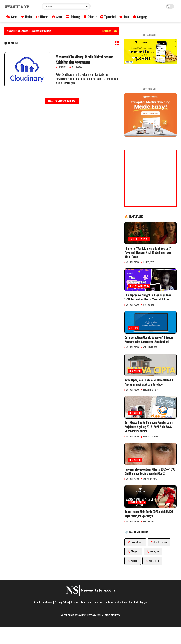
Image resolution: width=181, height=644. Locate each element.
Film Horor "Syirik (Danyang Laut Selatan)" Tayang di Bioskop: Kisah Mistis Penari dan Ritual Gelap (148, 252)
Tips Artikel (108, 17)
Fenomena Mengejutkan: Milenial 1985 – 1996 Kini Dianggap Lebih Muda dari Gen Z (150, 471)
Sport (57, 17)
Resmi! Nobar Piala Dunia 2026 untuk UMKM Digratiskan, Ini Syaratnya (148, 514)
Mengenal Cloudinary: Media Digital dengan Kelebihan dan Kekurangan (84, 59)
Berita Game (137, 542)
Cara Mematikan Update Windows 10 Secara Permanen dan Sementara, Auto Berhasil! (149, 340)
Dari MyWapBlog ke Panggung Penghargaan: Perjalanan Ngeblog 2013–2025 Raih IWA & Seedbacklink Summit (148, 427)
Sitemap (75, 602)
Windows (133, 328)
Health (26, 17)
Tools (124, 17)
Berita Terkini (160, 542)
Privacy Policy (62, 602)
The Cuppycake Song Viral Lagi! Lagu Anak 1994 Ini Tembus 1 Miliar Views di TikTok (148, 297)
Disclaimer (47, 602)
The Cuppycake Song (139, 286)
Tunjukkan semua (110, 31)
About (37, 602)
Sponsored (154, 561)
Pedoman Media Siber (116, 602)
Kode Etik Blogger (138, 602)
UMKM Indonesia (137, 502)
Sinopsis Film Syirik (139, 239)
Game (12, 17)
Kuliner (134, 561)
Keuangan (154, 551)
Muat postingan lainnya (62, 101)
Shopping (140, 17)
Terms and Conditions (92, 602)
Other (89, 17)
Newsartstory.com (17, 7)
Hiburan (42, 17)
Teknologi (73, 17)
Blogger (135, 551)
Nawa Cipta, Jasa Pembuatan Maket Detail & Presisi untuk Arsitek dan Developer (149, 382)
